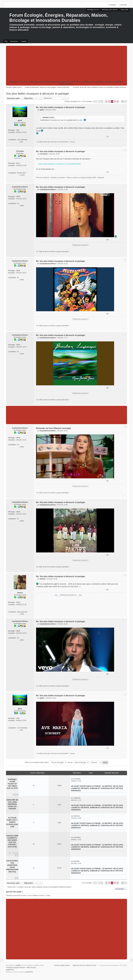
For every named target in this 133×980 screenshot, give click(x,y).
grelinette (76, 861)
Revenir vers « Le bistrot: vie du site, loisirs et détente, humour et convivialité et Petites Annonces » (40, 887)
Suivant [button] (126, 101)
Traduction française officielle (15, 968)
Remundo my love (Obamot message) (54, 428)
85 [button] (118, 101)
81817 (18, 163)
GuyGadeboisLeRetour (20, 187)
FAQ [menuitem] (6, 41)
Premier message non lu (73, 101)
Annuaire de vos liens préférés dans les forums (12, 804)
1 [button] (102, 101)
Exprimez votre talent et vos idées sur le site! (12, 784)
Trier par (78, 762)
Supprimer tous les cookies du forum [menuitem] (84, 965)
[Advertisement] (67, 63)
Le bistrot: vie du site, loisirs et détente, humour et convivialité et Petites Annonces (97, 788)
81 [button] (106, 101)
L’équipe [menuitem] (24, 41)
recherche (46, 177)
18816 (18, 197)
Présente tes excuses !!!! (80, 245)
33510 (18, 602)
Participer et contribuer (58, 177)
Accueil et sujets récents (62, 965)
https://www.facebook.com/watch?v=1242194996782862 (60, 164)
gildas (20, 120)
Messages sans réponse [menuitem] (110, 10)
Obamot (20, 593)
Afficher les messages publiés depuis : (46, 762)
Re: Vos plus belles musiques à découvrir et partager (61, 107)
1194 (18, 130)
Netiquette (101, 177)
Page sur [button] (95, 101)
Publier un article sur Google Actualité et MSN (81, 177)
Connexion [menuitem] (123, 5)
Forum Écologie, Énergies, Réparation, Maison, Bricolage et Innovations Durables (59, 18)
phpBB (18, 965)
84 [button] (115, 101)
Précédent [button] (99, 101)
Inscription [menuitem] (113, 5)
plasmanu (77, 816)
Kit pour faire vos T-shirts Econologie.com (12, 822)
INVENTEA (30, 972)
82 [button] (109, 101)
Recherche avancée (67, 98)
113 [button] (123, 101)
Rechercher (64, 98)
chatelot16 (77, 798)
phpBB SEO (10, 970)
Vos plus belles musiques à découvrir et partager (38, 94)
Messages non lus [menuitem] (93, 10)
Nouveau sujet (13, 98)
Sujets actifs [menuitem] (125, 10)
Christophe (20, 151)
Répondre (28, 98)
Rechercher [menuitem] (14, 41)
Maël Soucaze (31, 968)
